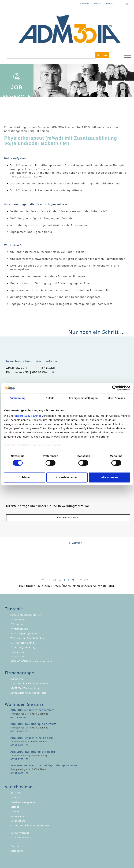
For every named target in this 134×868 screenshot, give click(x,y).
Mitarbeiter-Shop (21, 837)
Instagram (17, 851)
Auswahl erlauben (67, 477)
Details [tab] (50, 398)
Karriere (110, 4)
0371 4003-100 (19, 718)
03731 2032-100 (19, 745)
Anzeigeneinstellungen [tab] (83, 398)
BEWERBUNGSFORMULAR (68, 518)
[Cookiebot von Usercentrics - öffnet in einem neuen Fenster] (115, 388)
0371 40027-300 (19, 731)
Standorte (85, 4)
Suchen (102, 55)
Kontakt (98, 4)
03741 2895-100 (19, 773)
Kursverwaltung (20, 833)
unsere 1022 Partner (28, 416)
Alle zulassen (109, 477)
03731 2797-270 (19, 759)
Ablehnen (25, 477)
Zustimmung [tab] (18, 398)
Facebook (16, 846)
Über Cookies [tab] (116, 398)
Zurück (75, 543)
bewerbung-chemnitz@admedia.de (32, 361)
